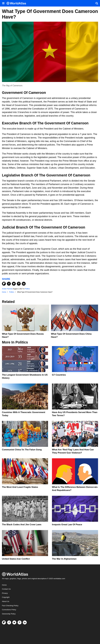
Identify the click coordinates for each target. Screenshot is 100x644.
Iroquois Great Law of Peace (67, 525)
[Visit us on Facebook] (9, 622)
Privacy (5, 593)
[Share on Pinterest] (19, 284)
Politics (27, 289)
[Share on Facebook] (9, 284)
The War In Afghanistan (64, 559)
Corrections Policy (9, 610)
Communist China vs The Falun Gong (22, 450)
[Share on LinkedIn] (24, 284)
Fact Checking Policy (10, 606)
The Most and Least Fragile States (20, 487)
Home (4, 585)
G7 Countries (59, 375)
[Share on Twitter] (14, 284)
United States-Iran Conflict (16, 559)
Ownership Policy (9, 614)
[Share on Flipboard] (4, 284)
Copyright (6, 597)
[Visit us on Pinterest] (20, 622)
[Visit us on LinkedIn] (25, 622)
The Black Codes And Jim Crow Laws (22, 525)
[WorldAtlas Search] (97, 3)
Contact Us (6, 589)
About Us (6, 601)
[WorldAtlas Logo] (17, 3)
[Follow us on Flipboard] (4, 622)
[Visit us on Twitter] (14, 622)
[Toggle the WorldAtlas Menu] (3, 3)
